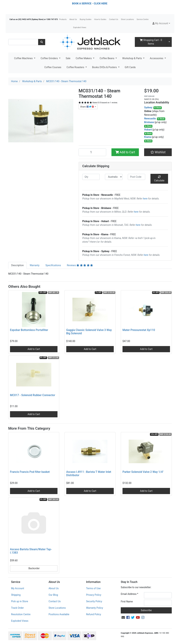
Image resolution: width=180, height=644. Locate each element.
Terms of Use (93, 588)
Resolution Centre (21, 614)
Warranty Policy (95, 608)
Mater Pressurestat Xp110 (139, 330)
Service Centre (142, 19)
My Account (18, 588)
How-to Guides (100, 19)
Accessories (157, 58)
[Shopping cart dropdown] (169, 42)
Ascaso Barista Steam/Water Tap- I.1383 (31, 551)
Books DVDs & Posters (105, 67)
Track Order (17, 608)
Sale (68, 58)
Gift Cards (130, 67)
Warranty (35, 265)
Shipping (16, 595)
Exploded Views (80, 27)
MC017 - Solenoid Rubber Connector (33, 395)
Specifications (53, 265)
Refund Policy (94, 614)
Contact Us (114, 19)
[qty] (91, 177)
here (145, 199)
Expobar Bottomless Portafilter (29, 330)
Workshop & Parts (132, 58)
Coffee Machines (24, 58)
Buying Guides (86, 19)
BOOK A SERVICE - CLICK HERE (90, 4)
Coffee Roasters (76, 67)
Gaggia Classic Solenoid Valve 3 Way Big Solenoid (89, 332)
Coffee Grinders (49, 58)
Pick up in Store (20, 601)
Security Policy (94, 601)
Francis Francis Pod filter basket (30, 472)
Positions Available (59, 614)
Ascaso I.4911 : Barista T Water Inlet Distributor (89, 474)
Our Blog (53, 595)
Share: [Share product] (87, 107)
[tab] (17, 265)
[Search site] (42, 42)
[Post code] (136, 177)
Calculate (159, 179)
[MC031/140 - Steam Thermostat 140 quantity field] (92, 152)
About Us (73, 19)
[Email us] (123, 617)
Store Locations (127, 19)
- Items (151, 42)
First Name (127, 602)
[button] (161, 23)
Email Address (129, 594)
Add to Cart (125, 152)
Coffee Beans (107, 58)
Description (17, 265)
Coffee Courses (53, 67)
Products (63, 19)
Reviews (80, 265)
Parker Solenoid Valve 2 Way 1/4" (143, 472)
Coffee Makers (84, 58)
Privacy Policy (94, 595)
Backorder (34, 568)
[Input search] (23, 42)
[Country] (114, 177)
